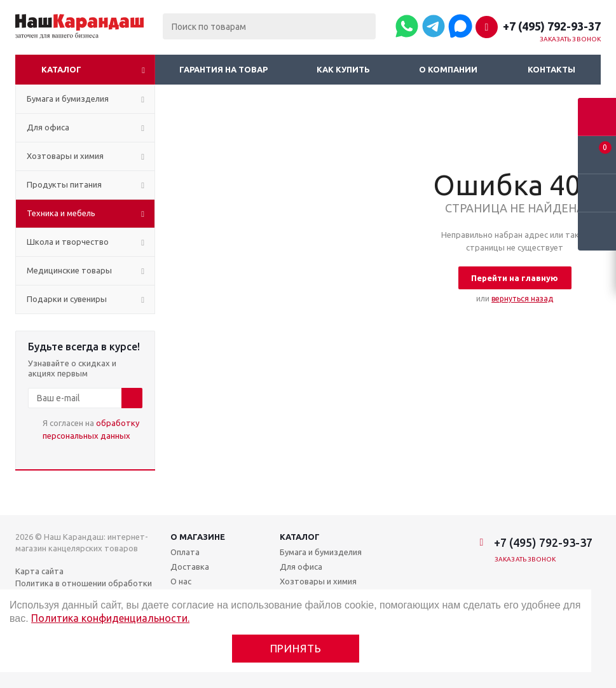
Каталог (61, 69)
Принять (296, 648)
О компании (448, 69)
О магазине (198, 537)
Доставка (190, 567)
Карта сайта (39, 571)
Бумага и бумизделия (321, 552)
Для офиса (301, 567)
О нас (181, 581)
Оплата (185, 552)
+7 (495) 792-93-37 (552, 26)
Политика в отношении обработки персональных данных (84, 589)
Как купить (343, 69)
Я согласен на (91, 429)
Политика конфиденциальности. (110, 618)
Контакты (551, 69)
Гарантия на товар (223, 69)
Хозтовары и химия (318, 581)
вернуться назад (522, 299)
